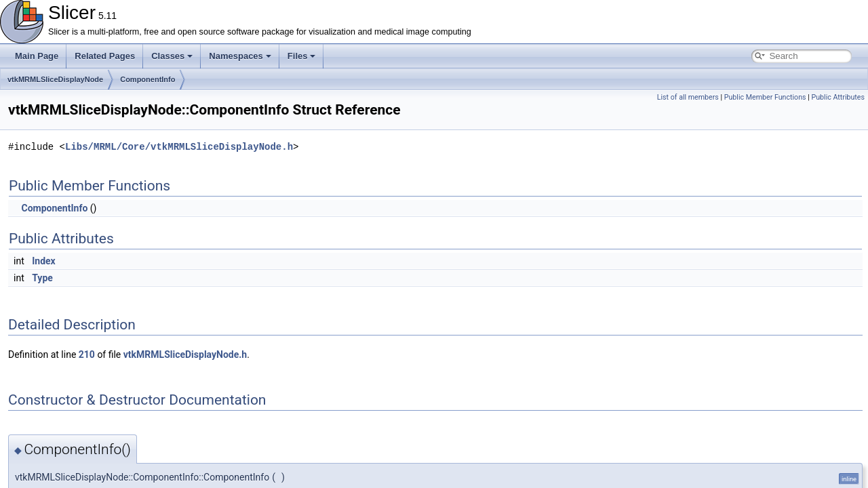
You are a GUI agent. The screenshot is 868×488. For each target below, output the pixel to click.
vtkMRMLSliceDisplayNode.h (185, 354)
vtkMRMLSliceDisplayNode (55, 79)
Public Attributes (838, 97)
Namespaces (240, 56)
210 (87, 354)
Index (44, 261)
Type (42, 278)
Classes (172, 56)
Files (302, 56)
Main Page (37, 56)
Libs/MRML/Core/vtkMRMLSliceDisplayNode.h (179, 147)
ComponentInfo (147, 79)
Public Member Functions (765, 97)
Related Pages (105, 56)
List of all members (688, 97)
